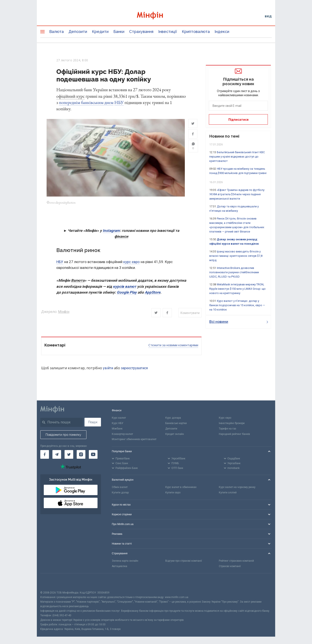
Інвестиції (168, 32)
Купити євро (173, 493)
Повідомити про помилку (63, 435)
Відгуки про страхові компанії (184, 561)
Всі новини (239, 322)
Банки (119, 32)
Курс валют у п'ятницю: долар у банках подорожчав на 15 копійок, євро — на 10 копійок (237, 305)
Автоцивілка (119, 567)
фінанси (121, 237)
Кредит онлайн (175, 434)
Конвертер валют (122, 434)
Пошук (93, 423)
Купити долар (120, 493)
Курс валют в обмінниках (181, 488)
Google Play (127, 293)
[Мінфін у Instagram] (81, 455)
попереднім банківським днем (86, 102)
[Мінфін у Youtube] (93, 455)
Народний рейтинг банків (234, 434)
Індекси (222, 32)
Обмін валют (120, 488)
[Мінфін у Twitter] (69, 455)
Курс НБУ (118, 424)
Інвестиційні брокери (232, 424)
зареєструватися (134, 368)
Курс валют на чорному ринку (237, 488)
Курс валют (119, 418)
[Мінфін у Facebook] (45, 455)
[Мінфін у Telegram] (57, 455)
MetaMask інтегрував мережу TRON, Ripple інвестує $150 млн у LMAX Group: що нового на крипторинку (237, 289)
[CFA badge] (50, 582)
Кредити (100, 32)
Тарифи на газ (227, 429)
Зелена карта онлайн (125, 561)
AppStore (153, 293)
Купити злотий (228, 493)
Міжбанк (117, 429)
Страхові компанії (230, 567)
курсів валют (125, 287)
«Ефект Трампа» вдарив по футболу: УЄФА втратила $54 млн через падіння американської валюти (237, 194)
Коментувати (190, 313)
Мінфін (64, 312)
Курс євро (225, 418)
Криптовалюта (196, 32)
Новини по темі (224, 136)
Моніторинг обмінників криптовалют (134, 440)
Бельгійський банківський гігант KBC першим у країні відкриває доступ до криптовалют (237, 157)
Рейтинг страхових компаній (236, 561)
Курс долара (173, 418)
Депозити (78, 32)
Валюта (56, 32)
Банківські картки (176, 424)
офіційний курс (71, 96)
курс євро (132, 262)
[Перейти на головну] (156, 16)
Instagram (111, 231)
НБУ (119, 102)
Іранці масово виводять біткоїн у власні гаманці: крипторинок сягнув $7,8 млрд (236, 256)
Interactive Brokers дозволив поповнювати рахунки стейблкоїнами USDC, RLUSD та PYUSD (234, 272)
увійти (108, 368)
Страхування (141, 32)
